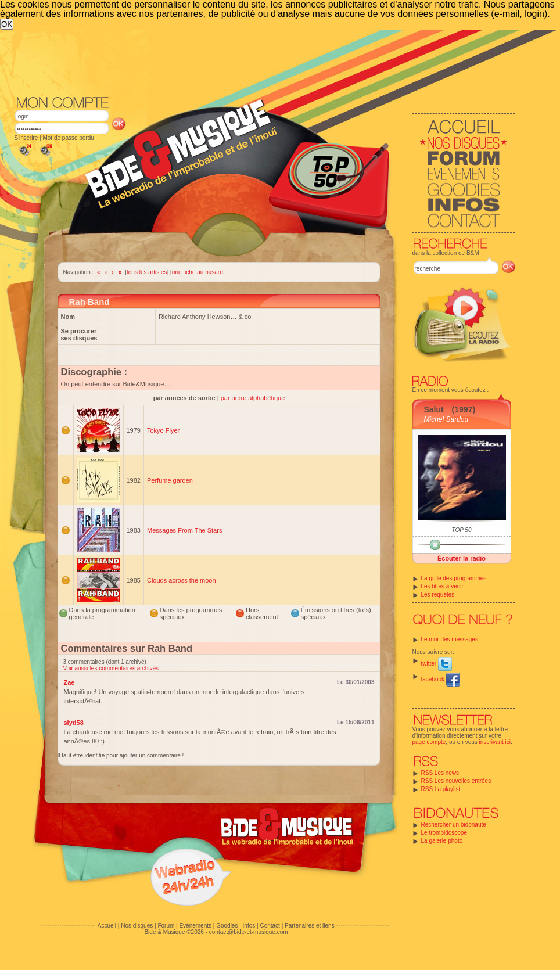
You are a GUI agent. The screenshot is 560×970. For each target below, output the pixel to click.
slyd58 (74, 723)
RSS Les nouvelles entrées (456, 781)
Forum (166, 926)
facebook (441, 679)
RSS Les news (440, 773)
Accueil (107, 926)
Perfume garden (170, 480)
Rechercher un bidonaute (454, 824)
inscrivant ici (495, 742)
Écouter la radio (462, 558)
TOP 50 (462, 530)
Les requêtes (438, 594)
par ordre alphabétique (253, 398)
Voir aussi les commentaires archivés (111, 668)
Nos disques (137, 926)
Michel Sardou (446, 419)
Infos (249, 926)
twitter (437, 664)
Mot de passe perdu (68, 138)
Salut (434, 409)
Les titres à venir (442, 586)
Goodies (227, 926)
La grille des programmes (454, 578)
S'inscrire (26, 138)
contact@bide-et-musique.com (249, 932)
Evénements (195, 926)
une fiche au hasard (198, 272)
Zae (69, 682)
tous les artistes (147, 272)
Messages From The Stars (184, 530)
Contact (270, 926)
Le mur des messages (450, 639)
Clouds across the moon (182, 580)
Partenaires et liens (310, 926)
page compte (429, 742)
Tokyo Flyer (163, 430)
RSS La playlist (441, 789)
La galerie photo (442, 841)
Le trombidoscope (444, 833)
